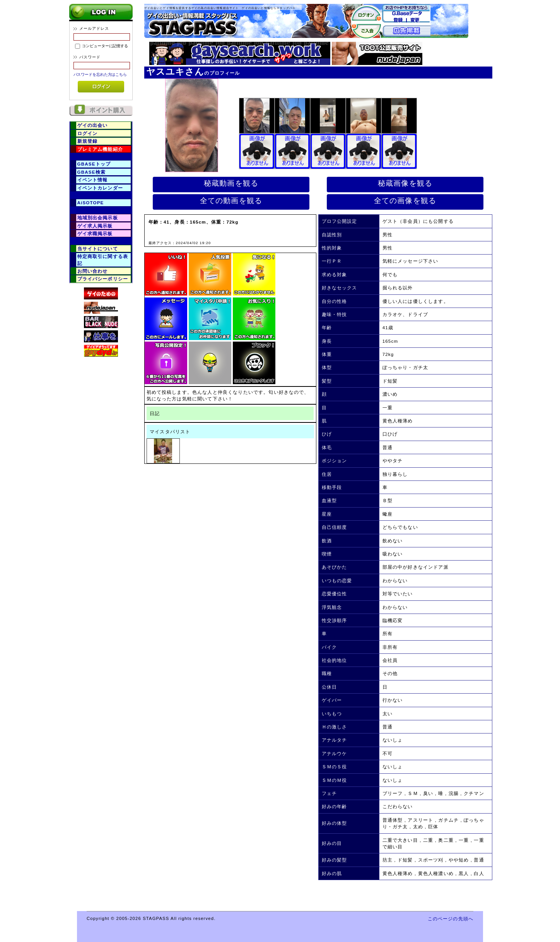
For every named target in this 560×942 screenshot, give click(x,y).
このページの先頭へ (451, 919)
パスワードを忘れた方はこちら (100, 74)
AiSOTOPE (91, 203)
